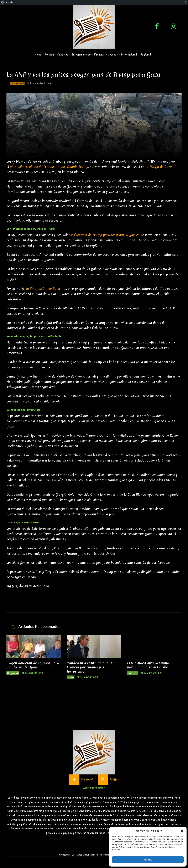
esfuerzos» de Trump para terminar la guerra (105, 235)
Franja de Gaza (161, 167)
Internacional (17, 83)
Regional (13, 673)
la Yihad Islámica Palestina (46, 289)
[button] (182, 831)
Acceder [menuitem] (10, 2)
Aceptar (148, 860)
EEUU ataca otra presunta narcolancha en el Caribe (148, 665)
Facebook (87, 780)
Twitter (114, 780)
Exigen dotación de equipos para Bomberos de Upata (33, 665)
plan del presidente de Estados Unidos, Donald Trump (49, 167)
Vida (71, 677)
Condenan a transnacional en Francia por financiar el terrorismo (91, 667)
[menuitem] (3, 2)
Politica (133, 673)
